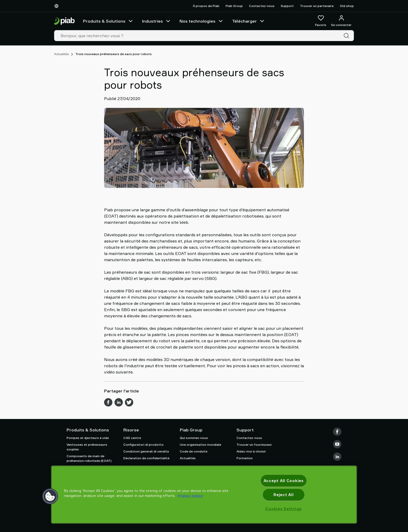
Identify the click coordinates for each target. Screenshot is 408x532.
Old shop (347, 6)
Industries (157, 21)
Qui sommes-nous (194, 438)
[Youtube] (337, 444)
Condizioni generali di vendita (146, 451)
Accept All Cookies (284, 481)
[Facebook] (337, 432)
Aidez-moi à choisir (251, 451)
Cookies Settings (283, 509)
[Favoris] (321, 21)
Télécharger (249, 21)
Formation (245, 458)
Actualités (61, 54)
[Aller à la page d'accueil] (64, 21)
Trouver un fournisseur (254, 445)
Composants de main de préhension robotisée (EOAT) (89, 458)
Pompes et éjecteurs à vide (88, 438)
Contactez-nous (262, 6)
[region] (204, 495)
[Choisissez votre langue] (58, 6)
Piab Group (234, 6)
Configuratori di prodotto (144, 445)
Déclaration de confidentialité (146, 458)
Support (287, 6)
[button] (50, 496)
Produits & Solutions (108, 21)
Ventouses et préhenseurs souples (87, 447)
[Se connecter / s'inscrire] (341, 21)
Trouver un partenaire (317, 6)
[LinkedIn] (337, 457)
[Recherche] (347, 36)
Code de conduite (194, 451)
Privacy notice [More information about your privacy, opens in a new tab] (190, 496)
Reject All (283, 495)
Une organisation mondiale (200, 445)
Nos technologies (202, 21)
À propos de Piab (206, 6)
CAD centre (132, 438)
